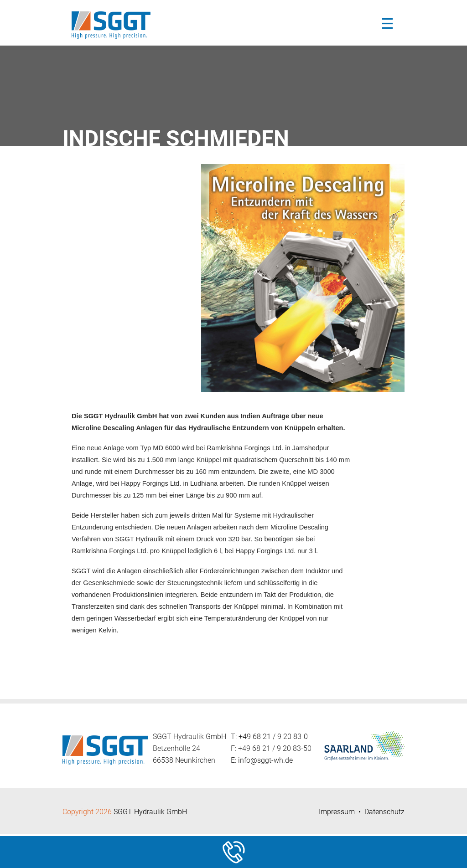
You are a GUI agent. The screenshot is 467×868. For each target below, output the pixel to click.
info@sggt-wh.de (265, 760)
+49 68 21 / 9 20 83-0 (273, 737)
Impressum (337, 812)
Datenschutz (384, 812)
